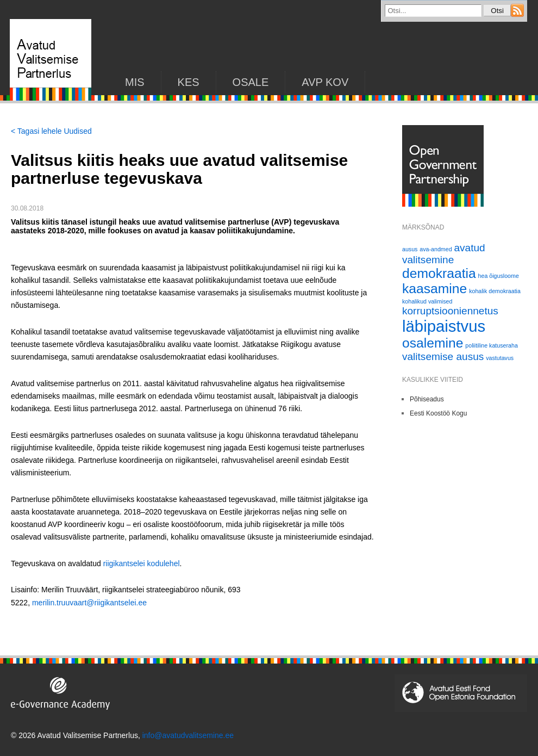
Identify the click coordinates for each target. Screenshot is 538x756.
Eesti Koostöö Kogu (438, 413)
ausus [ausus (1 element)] (410, 249)
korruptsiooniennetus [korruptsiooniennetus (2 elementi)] (450, 311)
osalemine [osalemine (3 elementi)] (433, 343)
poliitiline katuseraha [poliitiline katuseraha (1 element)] (492, 345)
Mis (135, 82)
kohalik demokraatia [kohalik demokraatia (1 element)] (495, 291)
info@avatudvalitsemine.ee (188, 735)
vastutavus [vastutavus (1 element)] (500, 358)
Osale (251, 82)
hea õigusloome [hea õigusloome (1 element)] (499, 276)
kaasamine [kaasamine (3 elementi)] (434, 289)
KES (189, 82)
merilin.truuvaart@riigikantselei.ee (89, 603)
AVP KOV (325, 82)
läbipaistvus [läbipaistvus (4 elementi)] (444, 326)
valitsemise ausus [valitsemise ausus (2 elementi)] (443, 357)
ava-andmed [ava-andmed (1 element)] (436, 249)
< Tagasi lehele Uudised (51, 131)
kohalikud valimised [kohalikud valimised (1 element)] (427, 301)
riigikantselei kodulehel (142, 563)
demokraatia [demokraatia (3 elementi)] (439, 273)
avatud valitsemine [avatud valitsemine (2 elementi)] (444, 254)
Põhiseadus (427, 399)
